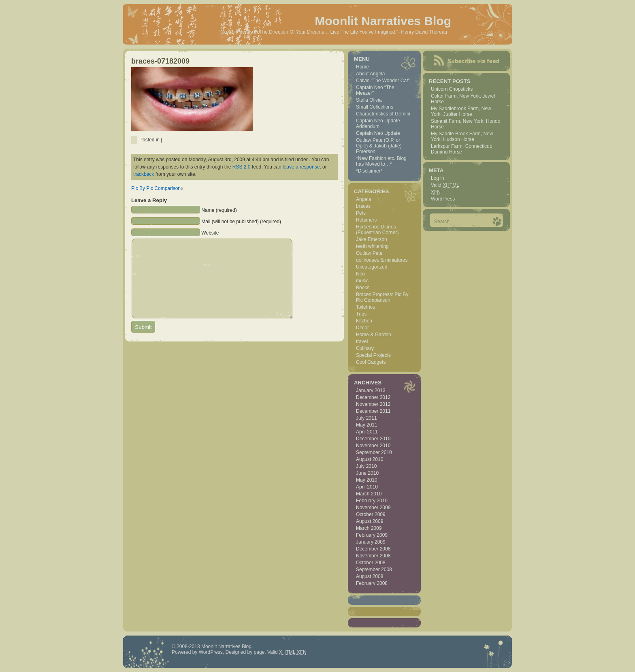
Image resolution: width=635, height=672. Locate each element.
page (259, 652)
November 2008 (373, 556)
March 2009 (369, 528)
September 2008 (374, 570)
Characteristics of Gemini (383, 114)
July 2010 (366, 466)
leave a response (301, 167)
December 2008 (373, 549)
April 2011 (367, 432)
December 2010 (373, 439)
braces (363, 206)
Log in (438, 178)
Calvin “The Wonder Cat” (383, 81)
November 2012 (373, 404)
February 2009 (372, 535)
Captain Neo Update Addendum (378, 124)
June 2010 (367, 473)
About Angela (370, 74)
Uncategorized (372, 267)
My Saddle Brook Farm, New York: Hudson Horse (462, 137)
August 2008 (370, 576)
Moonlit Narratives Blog (383, 21)
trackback (144, 174)
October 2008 (371, 563)
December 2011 (373, 411)
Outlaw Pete (369, 253)
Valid (445, 185)
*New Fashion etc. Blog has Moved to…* (381, 161)
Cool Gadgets (371, 362)
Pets (361, 213)
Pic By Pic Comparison (156, 188)
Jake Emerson (372, 239)
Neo (360, 274)
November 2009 (373, 508)
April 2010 (367, 487)
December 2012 (373, 397)
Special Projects (373, 355)
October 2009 (371, 514)
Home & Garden (374, 335)
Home (362, 67)
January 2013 (371, 390)
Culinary (365, 348)
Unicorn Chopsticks (452, 89)
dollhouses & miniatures (382, 260)
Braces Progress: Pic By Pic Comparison (382, 297)
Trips (361, 314)
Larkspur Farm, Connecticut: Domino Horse (461, 149)
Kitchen (364, 321)
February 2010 (372, 501)
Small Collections (375, 107)
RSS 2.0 (242, 167)
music (362, 281)
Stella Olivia (369, 100)
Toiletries (365, 307)
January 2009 (371, 542)
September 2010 (374, 452)
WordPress (443, 199)
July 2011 (366, 418)
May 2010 (367, 480)
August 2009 (370, 521)
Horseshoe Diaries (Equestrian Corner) (377, 230)
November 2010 (373, 446)
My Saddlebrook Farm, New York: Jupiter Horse (461, 111)
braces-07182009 (160, 61)
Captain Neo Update (378, 133)
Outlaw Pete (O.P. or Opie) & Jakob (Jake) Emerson (379, 146)
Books (363, 288)
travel (362, 341)
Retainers (366, 220)
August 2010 (370, 459)
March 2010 (369, 494)
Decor (362, 328)
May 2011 (367, 425)
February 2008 (372, 583)
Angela (363, 199)
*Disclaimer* (369, 171)
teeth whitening (372, 246)
